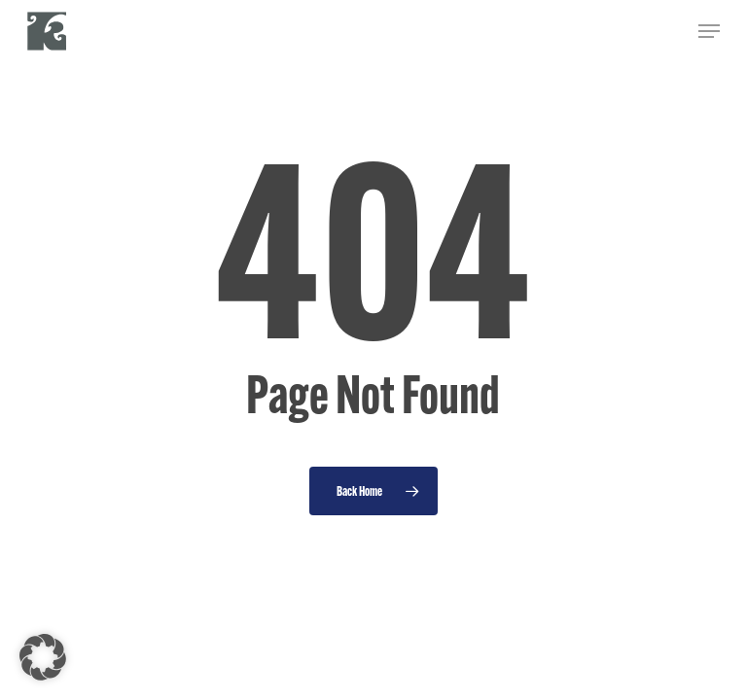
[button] (709, 31)
